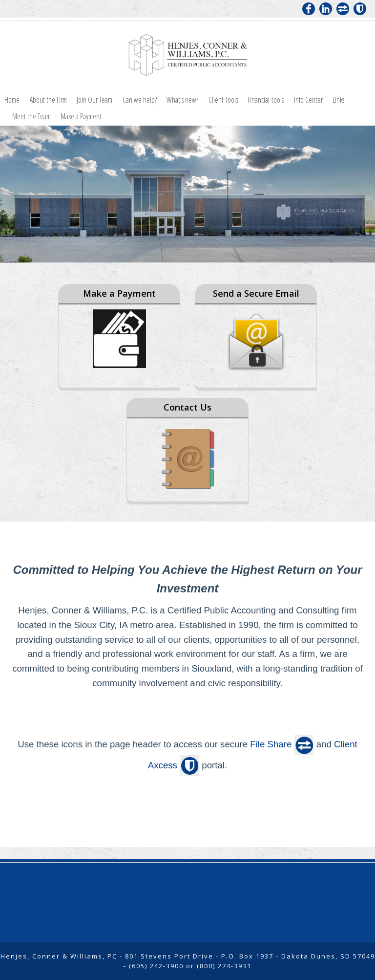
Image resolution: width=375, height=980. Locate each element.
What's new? (182, 100)
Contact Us (187, 407)
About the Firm (48, 100)
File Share (271, 744)
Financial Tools (266, 100)
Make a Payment (81, 116)
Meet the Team (31, 116)
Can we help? (140, 100)
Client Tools (223, 100)
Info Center (308, 100)
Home (12, 100)
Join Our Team (94, 100)
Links (338, 100)
